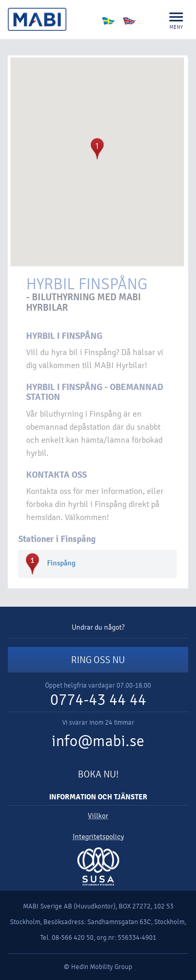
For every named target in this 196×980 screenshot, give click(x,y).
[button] (97, 149)
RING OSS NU (98, 660)
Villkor (98, 816)
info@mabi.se (98, 741)
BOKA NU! (98, 774)
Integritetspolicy (98, 837)
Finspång (61, 563)
